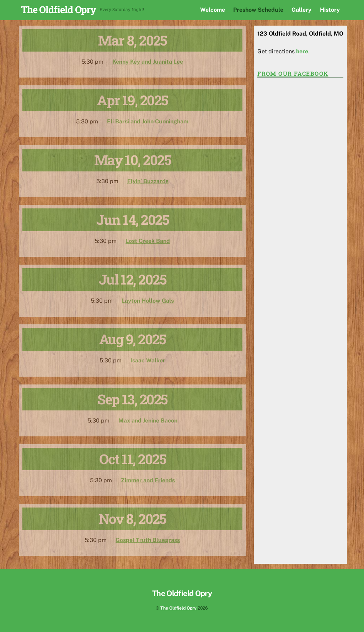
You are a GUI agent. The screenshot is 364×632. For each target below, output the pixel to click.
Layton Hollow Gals (148, 301)
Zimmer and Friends (148, 480)
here (302, 51)
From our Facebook (293, 73)
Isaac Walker (148, 360)
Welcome (213, 10)
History (330, 10)
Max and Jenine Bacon (148, 421)
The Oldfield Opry (178, 608)
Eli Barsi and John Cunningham (148, 121)
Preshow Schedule (258, 10)
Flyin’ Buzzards (148, 181)
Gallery (301, 10)
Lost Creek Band (148, 241)
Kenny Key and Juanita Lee (148, 62)
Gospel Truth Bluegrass (148, 540)
